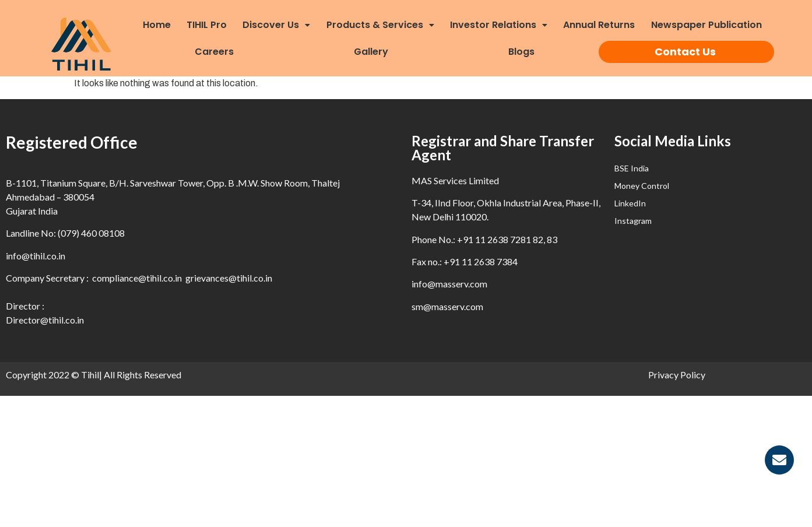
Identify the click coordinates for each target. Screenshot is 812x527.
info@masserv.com (449, 284)
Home (157, 25)
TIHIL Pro (207, 25)
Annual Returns (599, 25)
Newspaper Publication (706, 25)
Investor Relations (499, 25)
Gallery (371, 52)
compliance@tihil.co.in (137, 278)
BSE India (632, 168)
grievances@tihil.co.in (229, 278)
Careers (214, 52)
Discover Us (276, 25)
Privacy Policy (677, 375)
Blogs (521, 52)
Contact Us (685, 52)
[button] (281, 25)
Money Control (642, 186)
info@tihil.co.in (36, 256)
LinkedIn (630, 203)
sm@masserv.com (447, 306)
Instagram (633, 221)
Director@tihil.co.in (45, 320)
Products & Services (380, 25)
